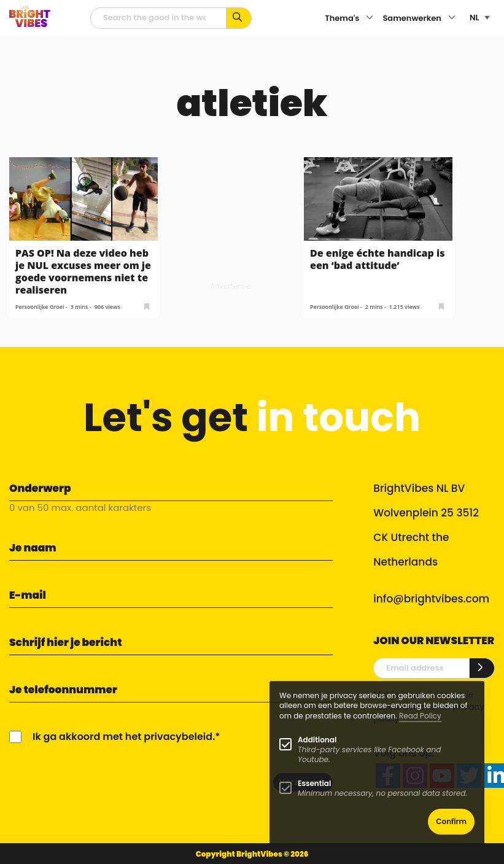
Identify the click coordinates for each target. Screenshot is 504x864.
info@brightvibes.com (431, 599)
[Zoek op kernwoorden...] (239, 18)
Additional (317, 740)
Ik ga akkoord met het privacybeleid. (124, 737)
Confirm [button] (451, 821)
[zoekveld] (159, 18)
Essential (314, 783)
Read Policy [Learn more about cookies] (420, 716)
